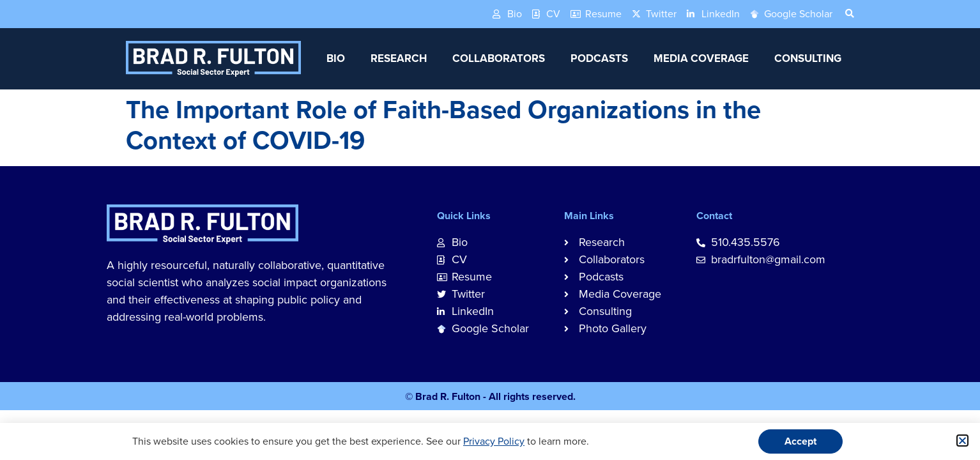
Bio (336, 58)
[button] (962, 441)
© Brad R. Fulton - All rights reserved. (490, 396)
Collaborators (499, 58)
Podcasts (599, 58)
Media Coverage (701, 58)
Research (399, 58)
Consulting (808, 58)
